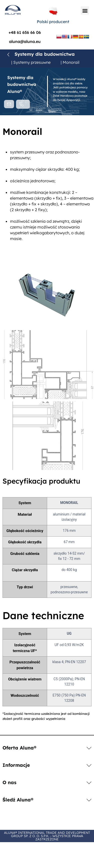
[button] (85, 10)
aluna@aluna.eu (25, 41)
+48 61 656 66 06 (25, 32)
